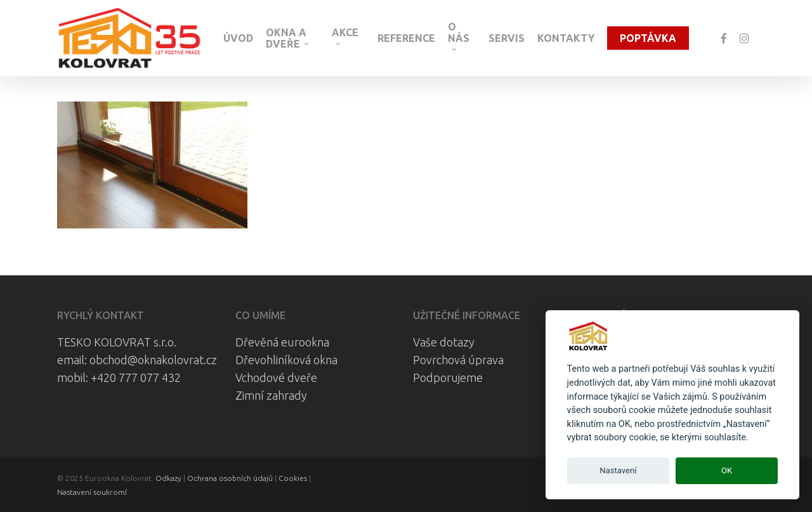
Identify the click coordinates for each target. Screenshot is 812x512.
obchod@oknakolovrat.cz (153, 360)
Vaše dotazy (444, 342)
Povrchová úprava (458, 360)
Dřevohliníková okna (286, 360)
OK (727, 470)
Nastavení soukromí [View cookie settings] (92, 492)
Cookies (293, 478)
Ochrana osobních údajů (230, 478)
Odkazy (168, 478)
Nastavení (618, 470)
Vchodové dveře (276, 377)
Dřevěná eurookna (282, 342)
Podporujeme (448, 377)
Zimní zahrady (271, 395)
